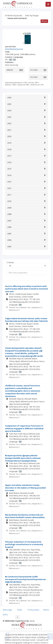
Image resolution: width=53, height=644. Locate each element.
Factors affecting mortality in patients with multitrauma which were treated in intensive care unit (26, 289)
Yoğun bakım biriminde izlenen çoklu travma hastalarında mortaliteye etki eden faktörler (26, 320)
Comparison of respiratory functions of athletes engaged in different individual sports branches (24, 428)
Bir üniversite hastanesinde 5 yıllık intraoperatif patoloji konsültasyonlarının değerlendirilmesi (26, 579)
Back (44, 21)
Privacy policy (33, 610)
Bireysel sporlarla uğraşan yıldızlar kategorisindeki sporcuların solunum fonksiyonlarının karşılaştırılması (23, 458)
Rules (20, 610)
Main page (7, 610)
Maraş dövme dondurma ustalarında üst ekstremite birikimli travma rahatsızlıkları (25, 516)
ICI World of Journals (14, 15)
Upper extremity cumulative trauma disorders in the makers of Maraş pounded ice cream (25, 488)
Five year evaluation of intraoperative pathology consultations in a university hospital (24, 544)
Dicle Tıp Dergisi (32, 15)
